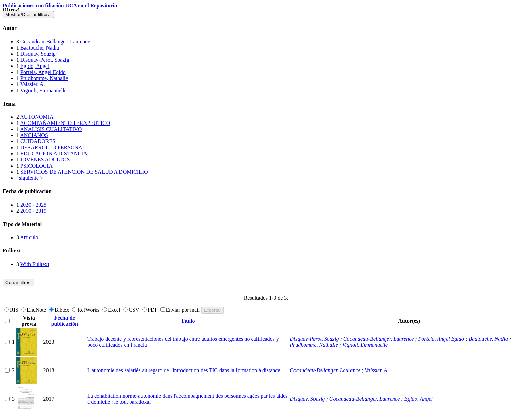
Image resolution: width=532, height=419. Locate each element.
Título (188, 321)
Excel (112, 310)
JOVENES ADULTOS (45, 160)
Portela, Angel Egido (43, 72)
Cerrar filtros (18, 282)
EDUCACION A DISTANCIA (54, 154)
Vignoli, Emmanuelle (44, 90)
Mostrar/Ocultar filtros (28, 14)
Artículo (29, 237)
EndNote (34, 310)
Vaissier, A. (33, 84)
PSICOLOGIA (36, 166)
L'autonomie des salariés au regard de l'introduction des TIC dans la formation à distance (184, 370)
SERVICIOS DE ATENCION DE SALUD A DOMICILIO (84, 172)
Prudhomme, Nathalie (44, 78)
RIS (12, 310)
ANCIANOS (34, 135)
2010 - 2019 (33, 211)
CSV (132, 310)
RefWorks (86, 310)
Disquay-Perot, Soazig (45, 60)
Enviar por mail (181, 310)
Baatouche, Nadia (40, 48)
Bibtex (60, 310)
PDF (150, 310)
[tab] (266, 28)
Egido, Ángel (35, 66)
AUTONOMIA (37, 117)
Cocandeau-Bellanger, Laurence (55, 42)
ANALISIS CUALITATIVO (51, 129)
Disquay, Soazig (38, 54)
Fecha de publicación (65, 321)
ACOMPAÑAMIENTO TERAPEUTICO (65, 123)
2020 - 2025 (33, 205)
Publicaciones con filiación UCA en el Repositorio (60, 6)
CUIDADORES (38, 141)
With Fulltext (35, 264)
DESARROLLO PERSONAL (53, 147)
